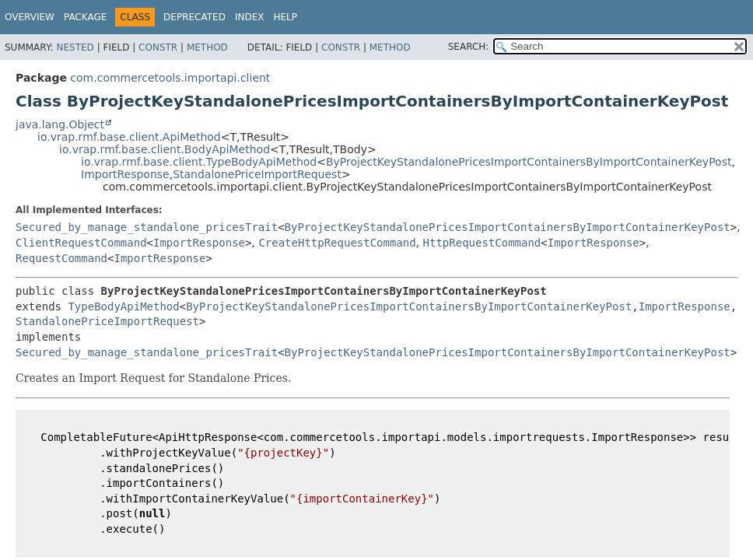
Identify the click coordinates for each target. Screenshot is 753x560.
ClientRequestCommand (81, 243)
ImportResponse (125, 174)
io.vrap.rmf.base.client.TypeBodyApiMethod (199, 162)
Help (285, 17)
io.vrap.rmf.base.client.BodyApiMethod (165, 149)
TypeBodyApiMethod (123, 306)
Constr (158, 47)
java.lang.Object (60, 124)
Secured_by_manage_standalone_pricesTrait (147, 227)
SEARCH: (469, 47)
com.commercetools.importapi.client (170, 78)
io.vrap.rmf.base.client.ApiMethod (129, 137)
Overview (30, 17)
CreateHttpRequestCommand (337, 243)
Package (85, 17)
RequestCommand (61, 258)
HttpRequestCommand (482, 243)
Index (250, 17)
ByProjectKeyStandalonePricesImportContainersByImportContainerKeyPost (529, 162)
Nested (75, 47)
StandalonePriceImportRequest (257, 174)
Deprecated (194, 17)
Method (207, 47)
